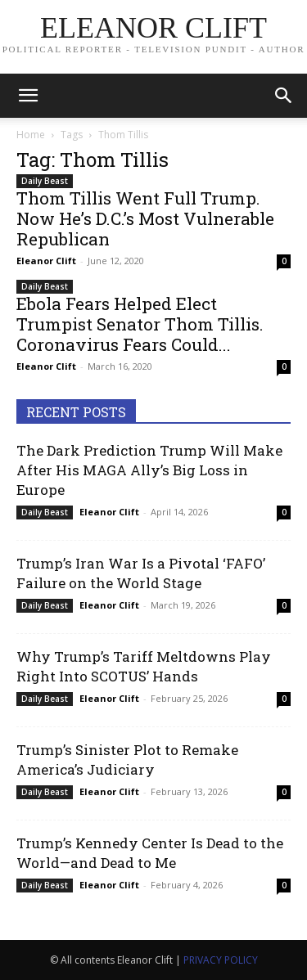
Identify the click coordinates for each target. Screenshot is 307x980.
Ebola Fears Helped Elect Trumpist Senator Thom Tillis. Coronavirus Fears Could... (140, 324)
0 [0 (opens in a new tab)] (284, 261)
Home (31, 135)
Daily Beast (45, 181)
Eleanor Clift (46, 261)
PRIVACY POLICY (221, 960)
